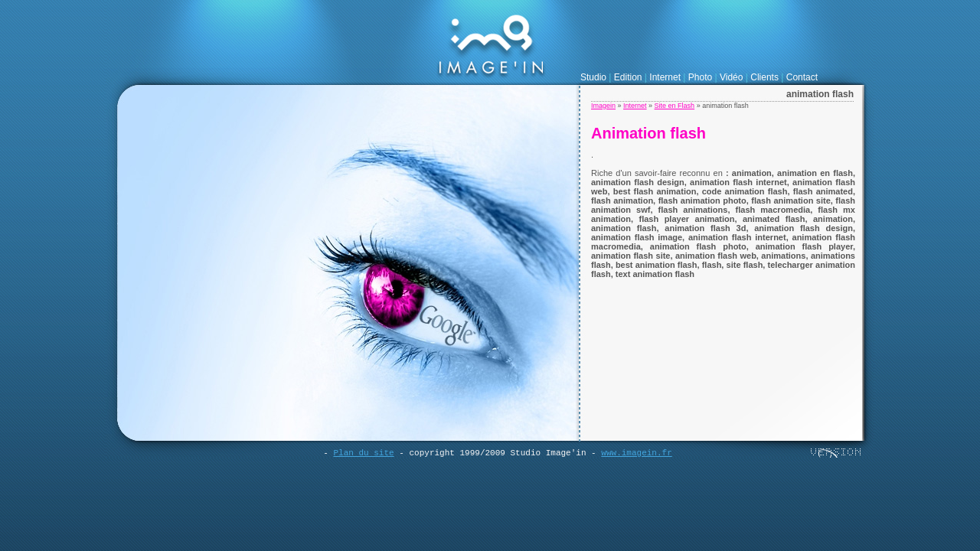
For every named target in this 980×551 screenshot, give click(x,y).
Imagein (603, 106)
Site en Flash (675, 106)
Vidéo (731, 77)
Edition (628, 77)
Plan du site (363, 453)
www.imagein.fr (636, 453)
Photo (700, 77)
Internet (665, 77)
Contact (802, 77)
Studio (593, 77)
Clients (764, 77)
